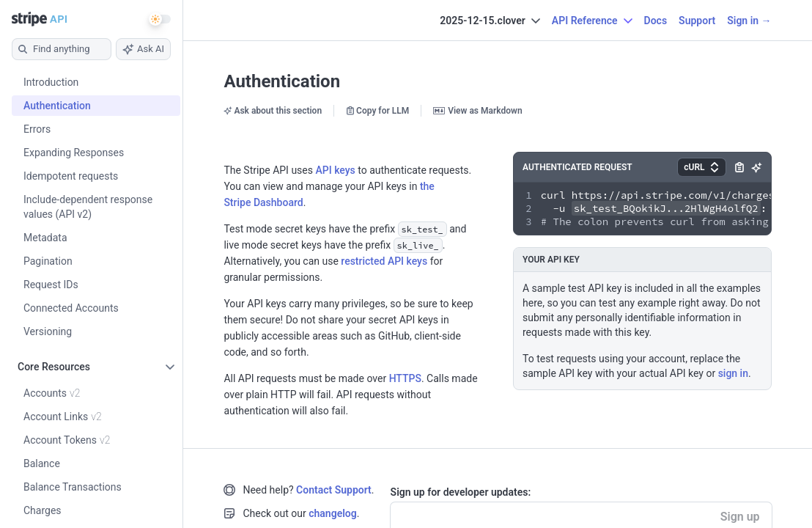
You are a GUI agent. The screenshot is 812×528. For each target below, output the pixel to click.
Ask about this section (273, 111)
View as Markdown (477, 111)
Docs (656, 21)
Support (697, 21)
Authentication (282, 81)
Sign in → (749, 21)
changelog (332, 513)
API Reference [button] (592, 21)
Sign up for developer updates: (461, 492)
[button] (701, 167)
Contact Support (334, 490)
